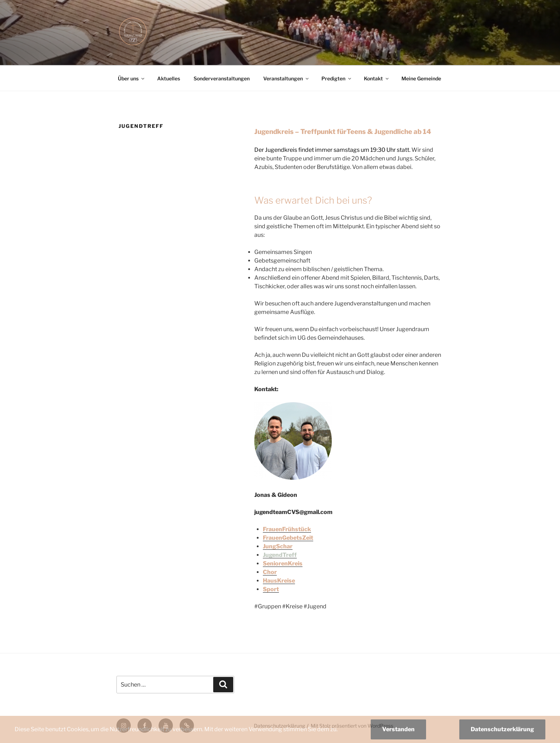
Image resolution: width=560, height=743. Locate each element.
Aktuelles (169, 78)
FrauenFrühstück (287, 529)
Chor (270, 572)
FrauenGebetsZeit (288, 538)
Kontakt (377, 78)
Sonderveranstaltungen (222, 78)
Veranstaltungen (286, 78)
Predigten (337, 78)
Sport (271, 589)
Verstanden (398, 729)
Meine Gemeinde (421, 78)
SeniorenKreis (283, 564)
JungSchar (278, 546)
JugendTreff (280, 555)
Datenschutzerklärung (502, 729)
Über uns (132, 78)
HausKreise (279, 581)
